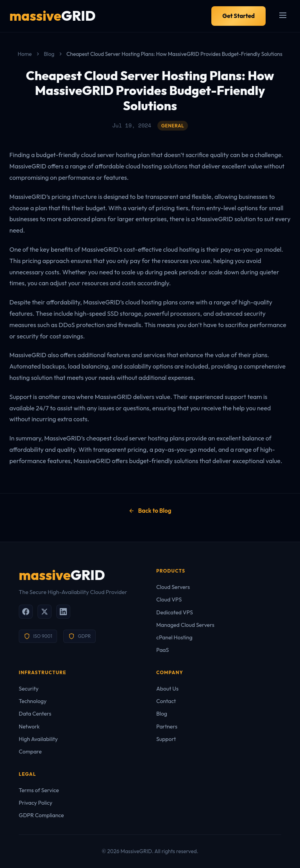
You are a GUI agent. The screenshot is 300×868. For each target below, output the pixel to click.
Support (166, 739)
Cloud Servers (173, 587)
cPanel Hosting (174, 637)
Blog (49, 54)
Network (29, 727)
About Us (167, 689)
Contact (166, 701)
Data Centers (35, 714)
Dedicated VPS (175, 612)
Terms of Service (39, 790)
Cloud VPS (169, 600)
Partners (167, 727)
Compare (30, 752)
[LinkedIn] (63, 612)
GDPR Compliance (41, 815)
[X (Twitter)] (45, 612)
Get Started (238, 16)
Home (25, 54)
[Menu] (283, 16)
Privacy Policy (36, 803)
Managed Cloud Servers (185, 625)
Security (29, 689)
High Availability (38, 739)
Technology (33, 701)
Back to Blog (150, 511)
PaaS (162, 650)
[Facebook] (26, 612)
